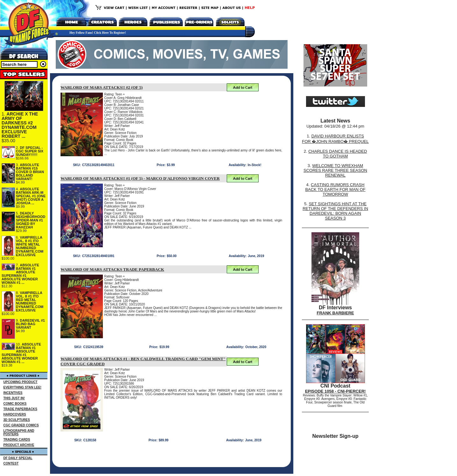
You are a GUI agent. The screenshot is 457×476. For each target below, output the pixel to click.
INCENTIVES (13, 393)
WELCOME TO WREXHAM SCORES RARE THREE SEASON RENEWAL (335, 170)
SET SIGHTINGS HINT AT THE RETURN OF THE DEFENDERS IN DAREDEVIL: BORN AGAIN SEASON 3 (335, 211)
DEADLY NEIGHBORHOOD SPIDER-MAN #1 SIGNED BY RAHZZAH (31, 220)
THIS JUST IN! (14, 398)
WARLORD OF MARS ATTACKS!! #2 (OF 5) (102, 87)
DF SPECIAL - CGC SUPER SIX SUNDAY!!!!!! (30, 151)
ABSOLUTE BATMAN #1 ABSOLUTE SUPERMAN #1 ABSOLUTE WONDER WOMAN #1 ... (20, 274)
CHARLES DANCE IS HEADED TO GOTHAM (338, 154)
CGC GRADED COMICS (21, 425)
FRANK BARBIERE (336, 313)
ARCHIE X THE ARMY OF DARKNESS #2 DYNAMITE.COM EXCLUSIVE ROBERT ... (20, 125)
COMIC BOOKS (15, 404)
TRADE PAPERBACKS (21, 409)
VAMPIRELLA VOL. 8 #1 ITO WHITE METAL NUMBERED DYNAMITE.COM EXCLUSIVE (30, 246)
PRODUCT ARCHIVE (19, 445)
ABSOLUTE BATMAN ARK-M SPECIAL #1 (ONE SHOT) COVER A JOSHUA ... (31, 196)
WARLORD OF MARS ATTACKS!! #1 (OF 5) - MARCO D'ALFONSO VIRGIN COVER (140, 178)
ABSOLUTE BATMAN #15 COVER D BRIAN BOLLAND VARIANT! (30, 172)
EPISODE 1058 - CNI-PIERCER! (336, 391)
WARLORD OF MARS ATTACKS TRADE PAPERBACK (112, 269)
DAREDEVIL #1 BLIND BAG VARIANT (30, 324)
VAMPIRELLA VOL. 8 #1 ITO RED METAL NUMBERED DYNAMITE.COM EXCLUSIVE (30, 301)
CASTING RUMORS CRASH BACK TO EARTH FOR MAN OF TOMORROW (335, 189)
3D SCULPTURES (17, 420)
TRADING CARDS (17, 440)
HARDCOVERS (15, 414)
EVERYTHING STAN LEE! (22, 387)
